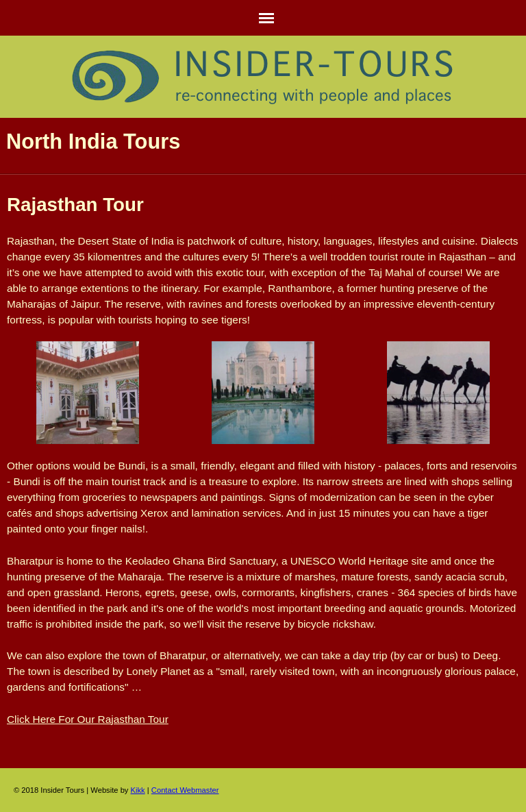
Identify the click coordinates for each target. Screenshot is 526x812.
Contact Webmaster (185, 790)
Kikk (138, 790)
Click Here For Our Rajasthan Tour (88, 719)
